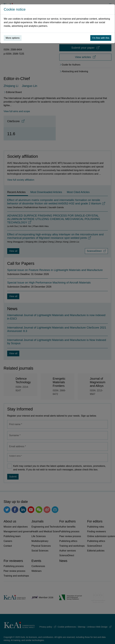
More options (13, 38)
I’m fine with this (101, 38)
